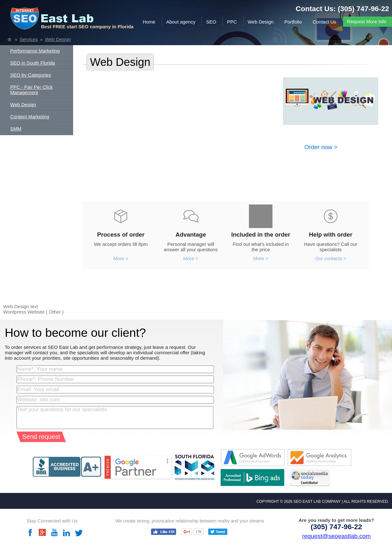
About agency (181, 22)
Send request (41, 437)
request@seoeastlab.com (336, 536)
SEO (211, 22)
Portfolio (293, 22)
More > (121, 258)
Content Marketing (30, 117)
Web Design (261, 22)
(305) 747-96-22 (364, 9)
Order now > (321, 147)
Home (149, 22)
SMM (16, 129)
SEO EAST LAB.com (59, 20)
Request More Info (367, 21)
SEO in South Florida (33, 63)
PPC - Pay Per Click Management (31, 90)
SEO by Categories (31, 75)
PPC (232, 22)
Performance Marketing (35, 51)
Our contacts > (331, 258)
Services (29, 39)
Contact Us (324, 22)
